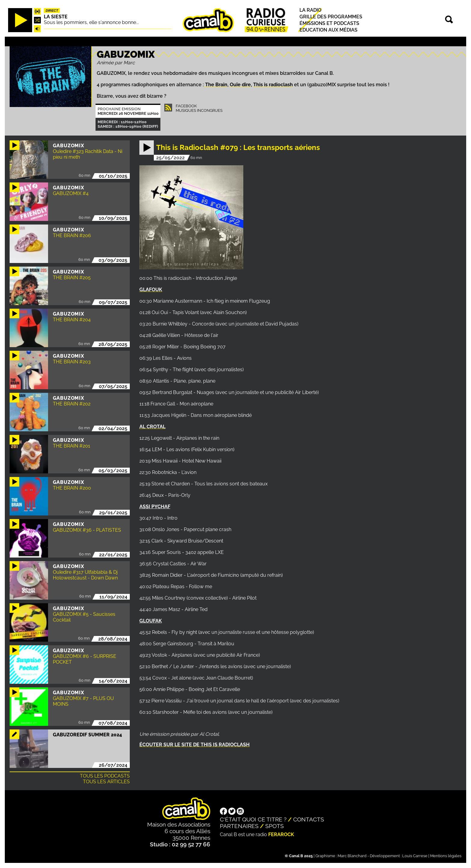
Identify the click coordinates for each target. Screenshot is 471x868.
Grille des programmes (331, 17)
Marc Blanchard (352, 856)
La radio (310, 10)
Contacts (309, 819)
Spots (275, 826)
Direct (52, 11)
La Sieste (56, 17)
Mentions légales (446, 856)
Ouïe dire (240, 85)
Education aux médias (328, 30)
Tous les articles (106, 782)
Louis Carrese (415, 856)
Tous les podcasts (105, 776)
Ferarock (281, 834)
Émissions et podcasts (329, 23)
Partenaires (239, 826)
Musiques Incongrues (199, 110)
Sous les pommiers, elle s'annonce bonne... (91, 22)
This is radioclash (273, 85)
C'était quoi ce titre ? (253, 819)
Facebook (186, 106)
